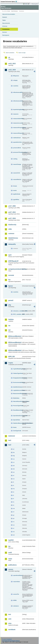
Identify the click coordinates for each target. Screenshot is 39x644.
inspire (11, 363)
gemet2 (11, 300)
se (14, 525)
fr (14, 485)
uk (14, 535)
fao (9, 280)
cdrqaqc (15, 80)
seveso (11, 569)
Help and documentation (9, 14)
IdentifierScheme (18, 387)
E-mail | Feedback (7, 639)
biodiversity (12, 225)
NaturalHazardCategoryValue (18, 401)
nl (14, 512)
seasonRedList (17, 179)
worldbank (12, 630)
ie (14, 492)
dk (14, 469)
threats (15, 186)
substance (16, 606)
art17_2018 (12, 218)
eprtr (10, 255)
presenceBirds (17, 148)
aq (9, 57)
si (14, 528)
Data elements (6, 23)
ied (9, 330)
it (14, 495)
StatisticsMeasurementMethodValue (18, 423)
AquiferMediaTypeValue (18, 369)
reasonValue (16, 582)
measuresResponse (18, 133)
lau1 (10, 440)
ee (14, 472)
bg (14, 456)
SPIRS (15, 600)
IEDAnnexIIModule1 (15, 336)
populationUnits (17, 142)
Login (26, 4)
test (10, 614)
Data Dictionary (14, 11)
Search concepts (22, 53)
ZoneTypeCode (17, 431)
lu (14, 502)
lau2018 (11, 540)
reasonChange (17, 164)
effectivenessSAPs (18, 101)
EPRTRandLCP (13, 261)
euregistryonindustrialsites (15, 269)
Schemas (5, 26)
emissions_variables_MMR (18, 311)
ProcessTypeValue (18, 406)
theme (15, 427)
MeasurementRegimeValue (18, 394)
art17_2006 (12, 206)
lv (14, 505)
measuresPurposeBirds (18, 128)
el (14, 475)
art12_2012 (12, 64)
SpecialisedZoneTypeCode (18, 416)
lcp (9, 546)
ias (9, 326)
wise (10, 623)
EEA (9, 1)
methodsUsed (17, 138)
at (14, 449)
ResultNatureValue (18, 410)
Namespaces (6, 35)
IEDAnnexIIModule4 (15, 350)
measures (16, 114)
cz (14, 462)
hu (14, 489)
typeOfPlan (16, 200)
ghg (10, 305)
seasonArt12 (17, 173)
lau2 (10, 445)
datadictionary (13, 238)
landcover (12, 436)
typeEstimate (17, 194)
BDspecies (16, 76)
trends (15, 190)
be (14, 452)
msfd (10, 553)
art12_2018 (12, 70)
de (14, 466)
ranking (15, 159)
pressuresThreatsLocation (18, 152)
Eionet (9, 11)
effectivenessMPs (18, 92)
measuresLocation (18, 123)
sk (14, 532)
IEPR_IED (12, 357)
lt (14, 499)
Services (5, 32)
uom (10, 619)
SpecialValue (17, 420)
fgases (11, 286)
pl (14, 515)
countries (16, 86)
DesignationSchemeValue (18, 378)
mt (14, 508)
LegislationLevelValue (18, 390)
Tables (4, 20)
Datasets (5, 17)
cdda (10, 229)
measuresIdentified (18, 119)
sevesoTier (16, 594)
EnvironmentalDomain (18, 382)
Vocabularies (6, 29)
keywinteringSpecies (18, 109)
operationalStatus (18, 575)
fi (14, 482)
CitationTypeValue (18, 373)
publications (12, 565)
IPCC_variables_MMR (18, 314)
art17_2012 (12, 212)
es (14, 479)
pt (14, 518)
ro (14, 522)
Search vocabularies (10, 53)
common (11, 234)
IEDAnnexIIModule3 (15, 342)
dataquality (12, 244)
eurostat (11, 275)
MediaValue (16, 398)
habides (11, 319)
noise (10, 559)
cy (14, 459)
